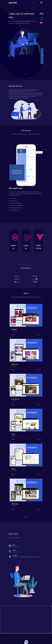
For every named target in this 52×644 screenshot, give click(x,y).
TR (33, 3)
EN (35, 3)
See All (26, 504)
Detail (13, 322)
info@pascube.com (17, 534)
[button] (25, 61)
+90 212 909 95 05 (17, 539)
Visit (39, 322)
